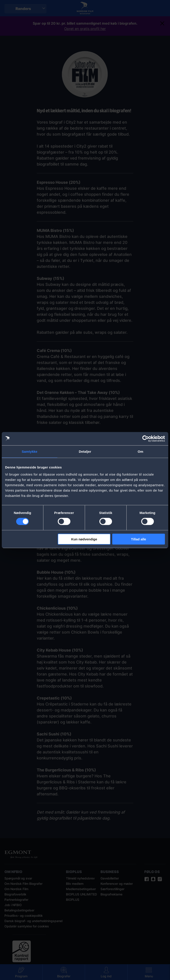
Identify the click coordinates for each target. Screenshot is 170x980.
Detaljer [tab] (85, 451)
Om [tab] (140, 451)
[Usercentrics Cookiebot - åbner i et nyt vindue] (146, 439)
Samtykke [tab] (30, 451)
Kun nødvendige (84, 539)
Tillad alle (139, 539)
